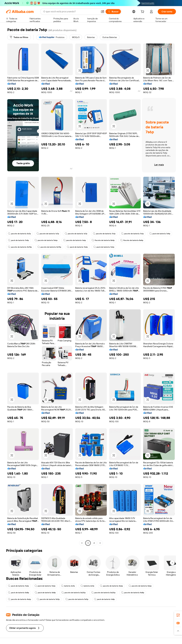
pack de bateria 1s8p (104, 599)
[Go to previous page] (82, 543)
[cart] (143, 12)
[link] (178, 615)
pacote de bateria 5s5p (48, 599)
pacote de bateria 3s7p (19, 234)
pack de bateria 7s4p (160, 234)
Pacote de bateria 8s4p (103, 240)
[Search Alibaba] (71, 12)
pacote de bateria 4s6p (19, 599)
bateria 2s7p (68, 586)
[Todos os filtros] (19, 37)
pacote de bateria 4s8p (133, 593)
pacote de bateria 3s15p (20, 247)
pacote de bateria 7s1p (104, 234)
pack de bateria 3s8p (19, 593)
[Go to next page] (100, 543)
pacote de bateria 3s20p (73, 593)
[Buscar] (113, 12)
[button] (103, 12)
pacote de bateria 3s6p (111, 586)
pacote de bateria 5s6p (46, 240)
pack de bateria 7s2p (77, 247)
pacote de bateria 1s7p (48, 234)
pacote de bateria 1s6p (75, 240)
